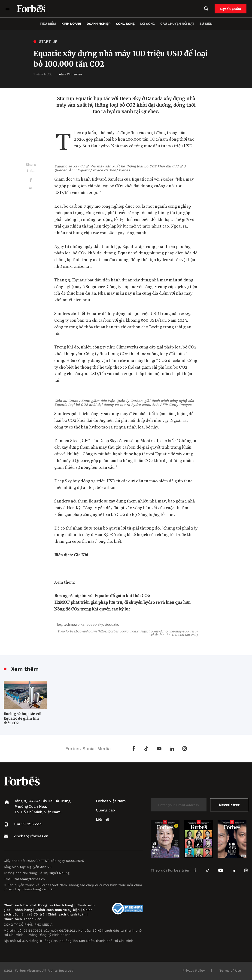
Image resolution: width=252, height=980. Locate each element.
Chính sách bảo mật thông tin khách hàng (38, 905)
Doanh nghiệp (98, 24)
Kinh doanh (71, 24)
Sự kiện (206, 24)
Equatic (113, 624)
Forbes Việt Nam (111, 801)
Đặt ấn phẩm (231, 9)
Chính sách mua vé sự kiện (58, 910)
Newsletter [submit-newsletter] (229, 805)
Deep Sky (96, 624)
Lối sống (147, 24)
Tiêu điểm (48, 24)
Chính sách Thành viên (23, 919)
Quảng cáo (105, 810)
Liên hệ (102, 819)
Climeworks (75, 624)
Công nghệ (125, 24)
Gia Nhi (81, 555)
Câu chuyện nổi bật (177, 24)
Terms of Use (230, 971)
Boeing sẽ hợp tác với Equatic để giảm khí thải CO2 (23, 718)
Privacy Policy (194, 971)
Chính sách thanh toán (67, 914)
